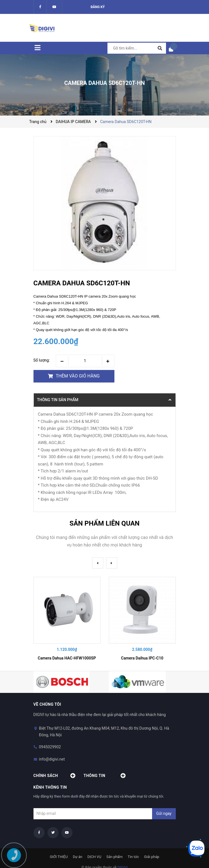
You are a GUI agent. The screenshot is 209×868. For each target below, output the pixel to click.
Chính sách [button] (54, 776)
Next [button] (112, 563)
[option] (67, 620)
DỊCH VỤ (94, 857)
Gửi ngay (164, 813)
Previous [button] (98, 563)
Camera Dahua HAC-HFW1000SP (67, 658)
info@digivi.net (52, 759)
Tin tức (133, 857)
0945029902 (50, 747)
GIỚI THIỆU (59, 857)
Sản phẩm (114, 857)
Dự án (78, 857)
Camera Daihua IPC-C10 (142, 658)
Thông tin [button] (105, 776)
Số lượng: (42, 360)
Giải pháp (152, 857)
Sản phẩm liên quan (104, 523)
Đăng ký (98, 7)
